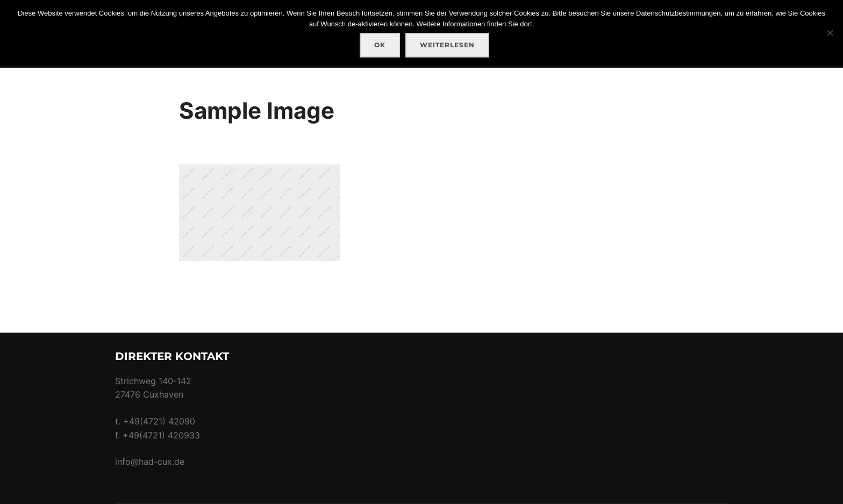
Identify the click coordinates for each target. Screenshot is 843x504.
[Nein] (830, 33)
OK (380, 45)
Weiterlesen (447, 45)
